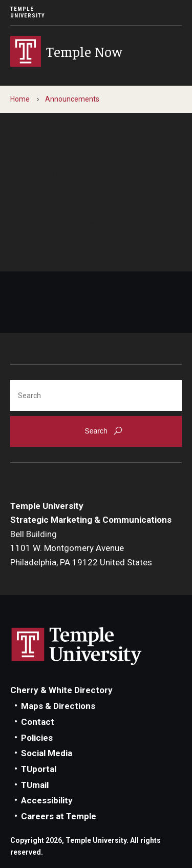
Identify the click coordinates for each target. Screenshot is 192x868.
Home (20, 99)
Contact (38, 722)
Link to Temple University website (77, 646)
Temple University (28, 12)
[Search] (96, 396)
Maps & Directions (58, 706)
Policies (37, 738)
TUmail (35, 785)
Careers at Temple (59, 816)
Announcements (72, 99)
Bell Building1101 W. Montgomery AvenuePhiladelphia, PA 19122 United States (81, 548)
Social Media (47, 753)
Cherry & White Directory (61, 690)
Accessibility (47, 800)
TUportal (39, 769)
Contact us (33, 237)
